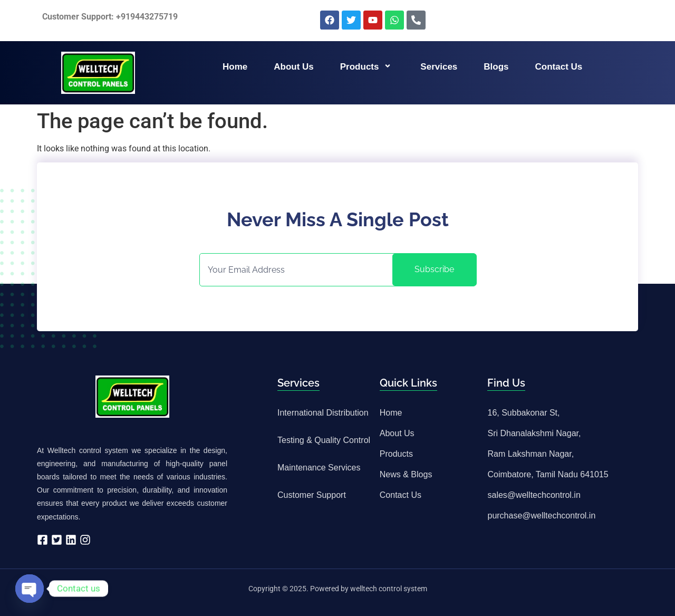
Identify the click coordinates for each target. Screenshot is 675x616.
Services (439, 67)
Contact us (559, 67)
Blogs (496, 67)
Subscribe (434, 269)
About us (294, 67)
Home (235, 67)
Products (367, 67)
